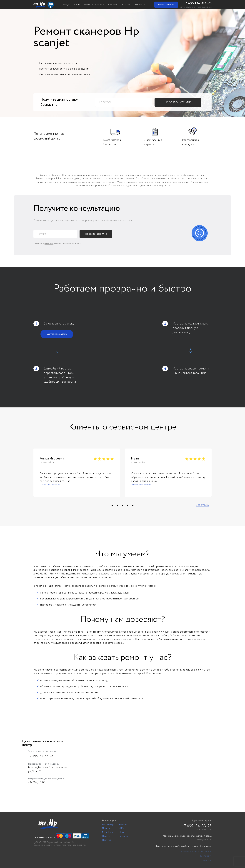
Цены (77, 5)
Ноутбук (123, 825)
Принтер (107, 828)
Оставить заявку (57, 334)
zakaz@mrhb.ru (204, 840)
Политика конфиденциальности (196, 851)
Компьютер (108, 825)
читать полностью (50, 485)
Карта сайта (206, 856)
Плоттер (107, 840)
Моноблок (108, 832)
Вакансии (113, 5)
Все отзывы (203, 505)
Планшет (106, 836)
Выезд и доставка (94, 5)
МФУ (121, 828)
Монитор (124, 832)
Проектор (124, 836)
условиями (49, 244)
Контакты (140, 5)
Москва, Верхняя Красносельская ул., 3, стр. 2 (187, 836)
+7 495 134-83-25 (197, 3)
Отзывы (127, 5)
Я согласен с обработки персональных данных (57, 244)
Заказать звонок (166, 5)
